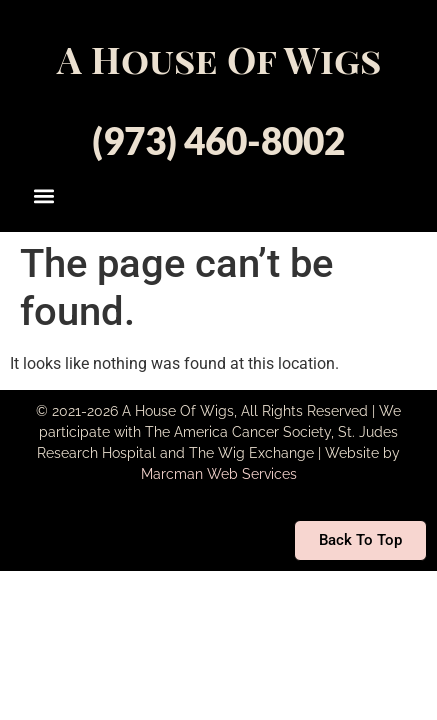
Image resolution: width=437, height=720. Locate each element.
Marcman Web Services (219, 474)
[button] (43, 195)
